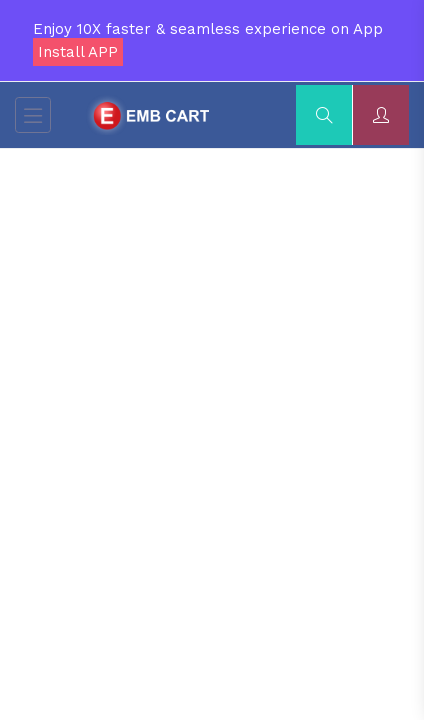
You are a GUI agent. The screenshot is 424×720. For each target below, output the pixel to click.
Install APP (78, 52)
